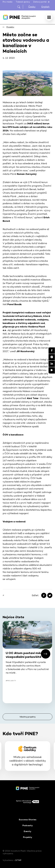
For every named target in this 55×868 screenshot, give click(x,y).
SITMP (18, 860)
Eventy (27, 831)
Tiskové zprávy (23, 2)
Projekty (28, 837)
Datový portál (42, 2)
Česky (32, 7)
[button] (46, 654)
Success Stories (28, 820)
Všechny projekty (28, 717)
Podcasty (28, 825)
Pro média (7, 2)
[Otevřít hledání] (20, 7)
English (45, 7)
